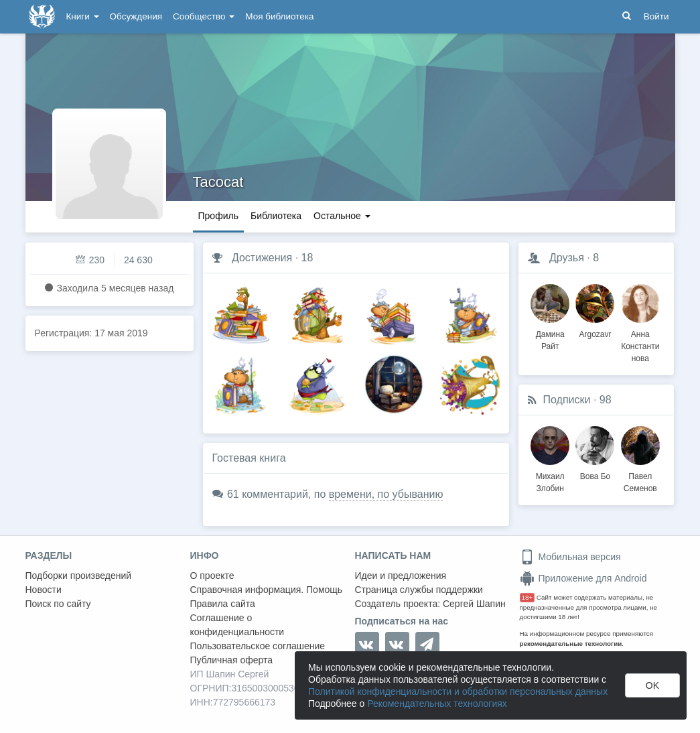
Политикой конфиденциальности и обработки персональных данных (458, 691)
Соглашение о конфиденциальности (237, 625)
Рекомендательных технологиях (437, 704)
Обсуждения (136, 16)
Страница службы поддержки (419, 590)
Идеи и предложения (401, 576)
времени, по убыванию (386, 494)
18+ (528, 597)
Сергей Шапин (474, 604)
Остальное (342, 216)
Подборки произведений (79, 576)
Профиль (218, 216)
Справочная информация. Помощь (267, 590)
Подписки (567, 400)
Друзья (567, 258)
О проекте (212, 576)
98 (606, 400)
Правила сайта (223, 604)
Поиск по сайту (58, 604)
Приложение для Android (583, 578)
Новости (44, 590)
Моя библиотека (279, 16)
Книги (83, 16)
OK (652, 685)
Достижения (262, 258)
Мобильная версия (570, 557)
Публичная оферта (232, 660)
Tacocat (218, 182)
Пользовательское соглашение (258, 646)
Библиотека (276, 216)
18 (307, 258)
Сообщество (204, 16)
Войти (656, 16)
